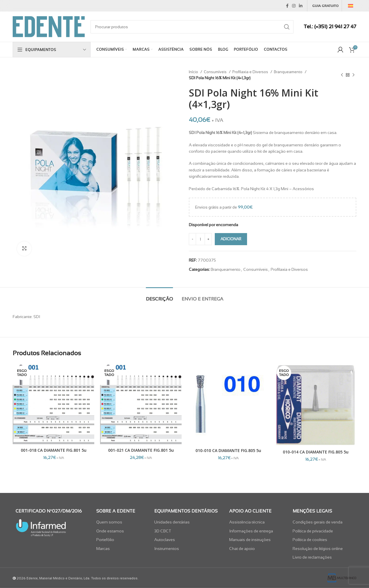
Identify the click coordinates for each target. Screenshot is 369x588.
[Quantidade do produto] (200, 239)
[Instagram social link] (294, 6)
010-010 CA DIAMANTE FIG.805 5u (228, 450)
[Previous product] (342, 75)
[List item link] (121, 522)
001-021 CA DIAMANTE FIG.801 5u (141, 450)
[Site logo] (49, 26)
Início (194, 72)
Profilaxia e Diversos (251, 72)
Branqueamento (289, 72)
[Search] (192, 27)
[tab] (159, 296)
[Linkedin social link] (301, 6)
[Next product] (353, 75)
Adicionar (231, 239)
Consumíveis (216, 72)
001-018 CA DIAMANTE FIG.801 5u (54, 450)
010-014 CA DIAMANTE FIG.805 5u (316, 452)
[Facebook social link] (287, 6)
